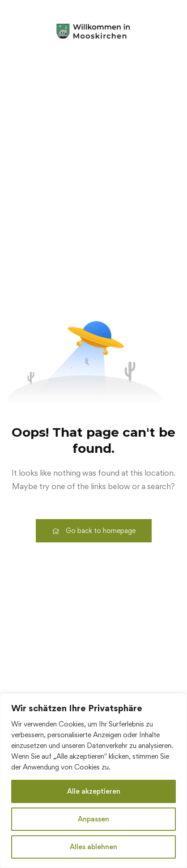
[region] (93, 781)
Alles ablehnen (93, 847)
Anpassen (93, 819)
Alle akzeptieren (94, 791)
